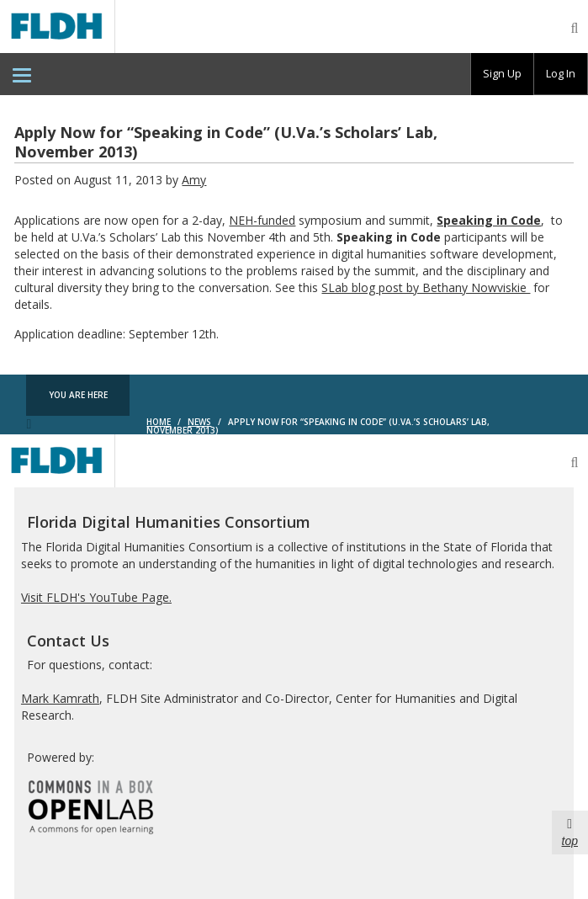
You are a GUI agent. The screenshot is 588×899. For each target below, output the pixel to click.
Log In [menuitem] (561, 73)
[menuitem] (22, 74)
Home (159, 422)
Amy (194, 180)
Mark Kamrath (60, 698)
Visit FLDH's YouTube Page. (96, 597)
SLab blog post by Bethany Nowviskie (426, 287)
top (570, 832)
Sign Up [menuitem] (502, 73)
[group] (502, 74)
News (199, 422)
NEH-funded (262, 220)
